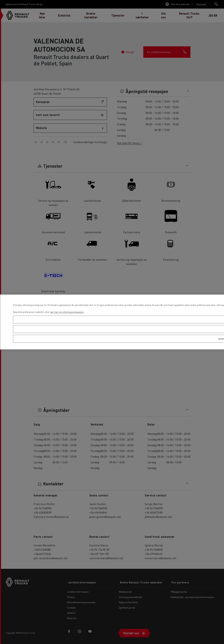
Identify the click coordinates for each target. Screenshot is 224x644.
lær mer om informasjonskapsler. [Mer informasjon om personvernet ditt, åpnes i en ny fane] (67, 312)
